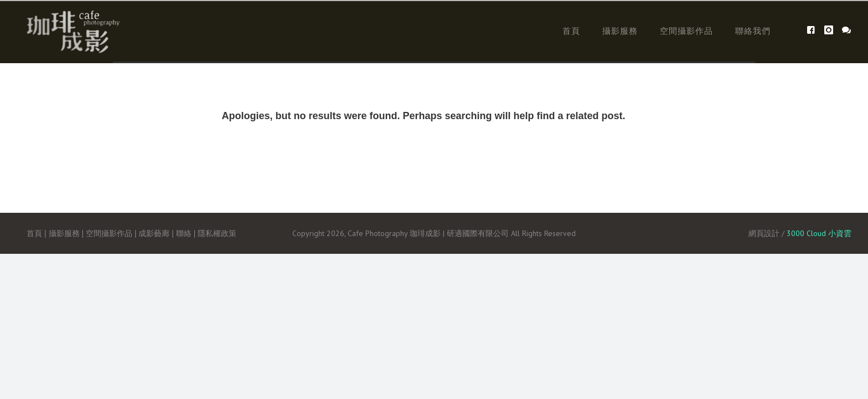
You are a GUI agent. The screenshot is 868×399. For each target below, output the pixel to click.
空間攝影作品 (686, 31)
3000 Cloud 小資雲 (819, 233)
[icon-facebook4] (814, 30)
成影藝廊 (154, 233)
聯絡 (184, 233)
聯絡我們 (753, 31)
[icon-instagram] (832, 30)
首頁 (571, 31)
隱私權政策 (217, 233)
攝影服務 (620, 31)
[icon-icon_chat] (847, 30)
